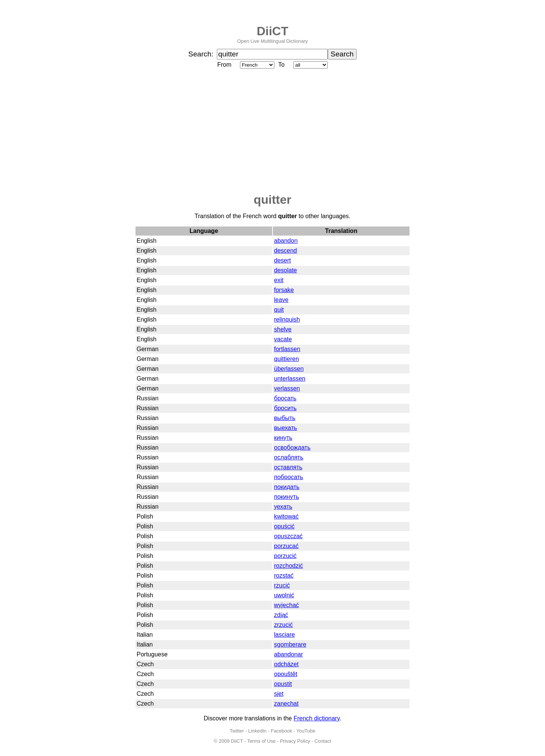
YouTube (306, 731)
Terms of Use (261, 741)
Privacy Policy (295, 741)
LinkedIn (257, 731)
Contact (323, 741)
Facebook (282, 731)
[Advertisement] (272, 131)
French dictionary (317, 718)
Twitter (237, 731)
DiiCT (272, 31)
